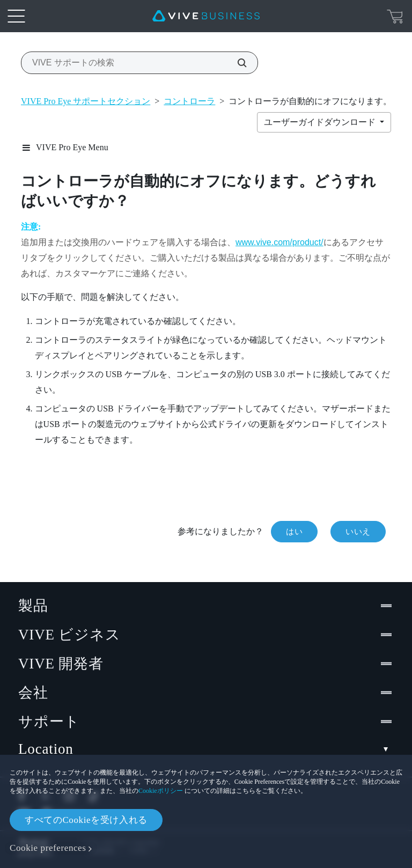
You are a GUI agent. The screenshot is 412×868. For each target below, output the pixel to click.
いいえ (358, 532)
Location (206, 749)
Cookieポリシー (161, 791)
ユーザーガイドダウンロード (321, 122)
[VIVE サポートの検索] (236, 63)
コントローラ (189, 101)
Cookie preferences (48, 848)
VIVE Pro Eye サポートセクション (86, 101)
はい (294, 532)
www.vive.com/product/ (279, 242)
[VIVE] (206, 16)
